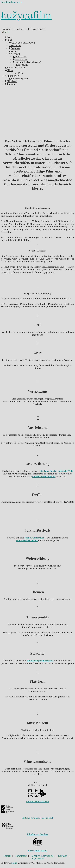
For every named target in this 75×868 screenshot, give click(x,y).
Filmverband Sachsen (37, 801)
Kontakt (62, 856)
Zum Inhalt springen (12, 2)
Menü (5, 32)
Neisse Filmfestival (38, 851)
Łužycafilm (26, 16)
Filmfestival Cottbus (38, 834)
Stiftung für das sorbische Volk (38, 818)
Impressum (37, 858)
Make (14, 863)
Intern (7, 856)
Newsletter (21, 856)
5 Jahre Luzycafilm (42, 856)
